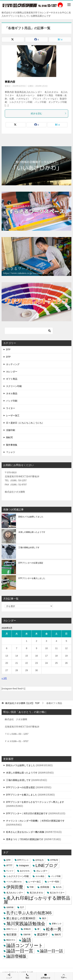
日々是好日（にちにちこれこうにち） (25, 423)
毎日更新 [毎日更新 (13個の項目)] (12, 935)
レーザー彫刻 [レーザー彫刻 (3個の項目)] (53, 882)
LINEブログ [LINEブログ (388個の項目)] (47, 866)
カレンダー (12, 372)
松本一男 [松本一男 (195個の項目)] (54, 929)
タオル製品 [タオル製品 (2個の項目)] (40, 876)
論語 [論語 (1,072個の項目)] (27, 940)
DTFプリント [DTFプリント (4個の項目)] (23, 860)
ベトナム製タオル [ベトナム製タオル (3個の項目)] (14, 882)
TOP (22, 703)
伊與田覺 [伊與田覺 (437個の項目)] (15, 887)
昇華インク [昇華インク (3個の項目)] (57, 924)
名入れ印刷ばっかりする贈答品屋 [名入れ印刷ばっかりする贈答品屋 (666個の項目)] (37, 900)
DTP (8, 357)
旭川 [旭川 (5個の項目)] (44, 918)
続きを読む (49, 113)
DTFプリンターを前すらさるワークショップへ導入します (35, 802)
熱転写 (9, 437)
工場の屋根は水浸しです (29, 548)
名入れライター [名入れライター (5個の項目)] (57, 893)
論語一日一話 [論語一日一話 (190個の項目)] (51, 951)
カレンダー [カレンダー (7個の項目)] (42, 871)
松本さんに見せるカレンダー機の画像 (25, 832)
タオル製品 (12, 393)
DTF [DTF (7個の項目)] (9, 860)
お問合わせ (46, 976)
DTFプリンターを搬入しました (32, 578)
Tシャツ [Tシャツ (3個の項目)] (10, 871)
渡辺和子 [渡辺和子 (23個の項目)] (42, 934)
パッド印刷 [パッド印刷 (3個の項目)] (56, 876)
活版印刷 (11, 430)
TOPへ (64, 976)
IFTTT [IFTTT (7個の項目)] (9, 866)
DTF (8, 350)
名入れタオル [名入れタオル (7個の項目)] (36, 893)
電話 (27, 976)
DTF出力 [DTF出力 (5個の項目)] (40, 860)
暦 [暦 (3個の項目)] (38, 929)
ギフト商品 (12, 379)
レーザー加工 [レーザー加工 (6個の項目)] (35, 882)
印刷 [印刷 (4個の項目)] (32, 887)
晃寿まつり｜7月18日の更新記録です (25, 839)
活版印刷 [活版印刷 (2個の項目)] (27, 934)
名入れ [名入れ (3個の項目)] (59, 887)
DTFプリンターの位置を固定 (31, 563)
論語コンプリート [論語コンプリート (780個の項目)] (25, 945)
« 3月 (4, 678)
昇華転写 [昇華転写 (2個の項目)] (27, 929)
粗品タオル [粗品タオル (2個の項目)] (11, 940)
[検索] (29, 331)
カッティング (13, 364)
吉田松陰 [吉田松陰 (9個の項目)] (45, 887)
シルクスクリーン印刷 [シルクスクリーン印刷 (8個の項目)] (18, 876)
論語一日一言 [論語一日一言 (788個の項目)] (20, 951)
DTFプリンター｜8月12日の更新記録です (27, 813)
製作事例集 (12, 445)
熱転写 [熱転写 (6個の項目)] (58, 935)
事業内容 (10, 82)
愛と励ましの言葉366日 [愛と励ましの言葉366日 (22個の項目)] (21, 918)
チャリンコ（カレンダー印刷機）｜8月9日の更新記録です (35, 821)
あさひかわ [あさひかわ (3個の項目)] (25, 871)
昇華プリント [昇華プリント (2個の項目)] (12, 929)
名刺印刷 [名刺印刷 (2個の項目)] (10, 907)
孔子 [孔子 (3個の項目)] (22, 907)
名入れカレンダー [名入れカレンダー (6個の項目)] (15, 893)
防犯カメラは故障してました (31, 517)
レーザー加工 (13, 416)
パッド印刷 (12, 401)
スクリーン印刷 (14, 386)
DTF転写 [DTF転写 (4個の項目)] (54, 860)
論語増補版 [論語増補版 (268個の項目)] (16, 956)
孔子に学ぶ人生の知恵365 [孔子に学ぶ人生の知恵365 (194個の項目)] (29, 913)
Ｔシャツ (11, 452)
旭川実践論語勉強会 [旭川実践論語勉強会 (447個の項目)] (26, 924)
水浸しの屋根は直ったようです (32, 532)
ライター (11, 408)
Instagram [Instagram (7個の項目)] (24, 866)
